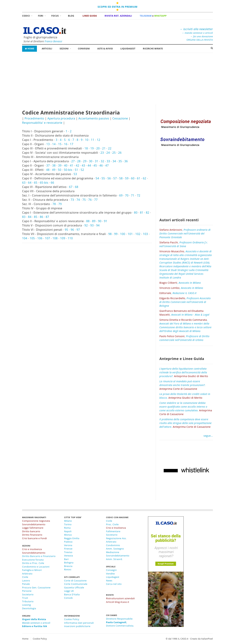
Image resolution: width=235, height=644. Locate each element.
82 (148, 213)
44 (89, 165)
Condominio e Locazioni (36, 567)
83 (24, 217)
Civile (25, 577)
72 (139, 195)
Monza (68, 535)
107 (48, 238)
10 (87, 140)
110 (70, 238)
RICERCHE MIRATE (153, 49)
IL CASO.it (183, 639)
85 (36, 217)
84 (30, 217)
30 (91, 161)
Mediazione (113, 552)
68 (77, 187)
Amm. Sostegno (115, 549)
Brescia (68, 566)
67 (71, 187)
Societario (28, 594)
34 (114, 161)
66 (53, 183)
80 (136, 213)
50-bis (68, 170)
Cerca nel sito (114, 584)
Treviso (68, 552)
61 (139, 178)
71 (133, 195)
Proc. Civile (112, 524)
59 (127, 178)
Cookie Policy (72, 619)
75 (84, 200)
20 (98, 148)
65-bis (44, 183)
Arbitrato (27, 574)
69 (121, 195)
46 (101, 165)
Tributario (28, 601)
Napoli (68, 531)
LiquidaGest (128, 49)
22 (110, 148)
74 (78, 200)
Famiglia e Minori (32, 570)
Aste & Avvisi (105, 49)
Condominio (113, 545)
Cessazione (120, 118)
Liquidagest (113, 577)
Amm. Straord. (114, 559)
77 (96, 200)
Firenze (68, 549)
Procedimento (34, 118)
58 (121, 178)
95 (66, 230)
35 (120, 161)
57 (115, 178)
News (109, 581)
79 (60, 204)
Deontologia (29, 608)
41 (72, 165)
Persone (27, 591)
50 (60, 170)
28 (79, 161)
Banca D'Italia (72, 594)
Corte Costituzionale (76, 584)
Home (30, 49)
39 (60, 165)
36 (126, 161)
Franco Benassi (53, 41)
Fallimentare (113, 531)
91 (106, 221)
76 (90, 200)
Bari (66, 559)
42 (77, 165)
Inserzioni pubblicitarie (77, 626)
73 (72, 200)
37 (48, 165)
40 (66, 165)
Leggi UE (69, 591)
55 (103, 178)
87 (47, 217)
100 (123, 234)
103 (145, 234)
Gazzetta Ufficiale (74, 587)
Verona (68, 545)
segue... (208, 436)
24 (108, 153)
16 (66, 144)
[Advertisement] (117, 79)
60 (133, 178)
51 (76, 170)
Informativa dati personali (79, 623)
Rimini (68, 569)
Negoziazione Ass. (116, 538)
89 (94, 221)
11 (93, 140)
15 (60, 144)
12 (99, 140)
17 (72, 144)
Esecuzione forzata (33, 560)
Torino (68, 524)
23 (102, 153)
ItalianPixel (207, 639)
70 (127, 195)
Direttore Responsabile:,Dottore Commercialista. (120, 622)
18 (86, 148)
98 (110, 234)
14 (54, 144)
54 (97, 178)
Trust (25, 598)
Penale (26, 584)
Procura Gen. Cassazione (36, 587)
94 (98, 225)
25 (114, 153)
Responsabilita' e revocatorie (42, 123)
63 (24, 183)
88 (88, 221)
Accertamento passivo (94, 118)
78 (54, 204)
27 (73, 161)
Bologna (69, 563)
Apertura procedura (61, 118)
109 (63, 238)
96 (72, 230)
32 (102, 161)
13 (48, 144)
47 (107, 165)
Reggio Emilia (72, 538)
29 (85, 161)
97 (78, 230)
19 (92, 148)
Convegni (84, 49)
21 (104, 148)
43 (83, 165)
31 (97, 161)
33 (108, 161)
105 (32, 238)
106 (40, 238)
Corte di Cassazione (75, 581)
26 (120, 153)
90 (100, 221)
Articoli (47, 49)
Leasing (26, 605)
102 (138, 234)
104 (25, 238)
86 (41, 217)
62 (145, 178)
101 (130, 234)
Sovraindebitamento (118, 556)
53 (75, 174)
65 (36, 183)
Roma (67, 528)
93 (92, 225)
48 (48, 170)
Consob (68, 598)
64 (30, 183)
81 (142, 213)
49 (54, 170)
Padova (68, 542)
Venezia (68, 556)
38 (54, 165)
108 (55, 238)
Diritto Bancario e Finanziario (39, 556)
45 (95, 165)
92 (86, 225)
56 (109, 178)
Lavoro (26, 581)
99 (116, 234)
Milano (68, 521)
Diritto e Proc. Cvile (33, 563)
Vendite (110, 574)
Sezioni (64, 49)
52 (82, 170)
